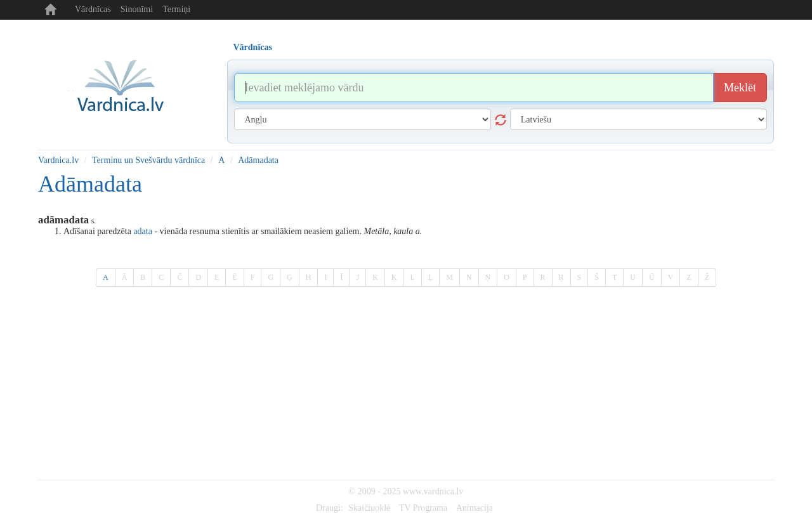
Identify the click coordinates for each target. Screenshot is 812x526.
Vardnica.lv (58, 160)
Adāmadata (258, 160)
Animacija (475, 508)
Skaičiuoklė (369, 508)
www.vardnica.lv (433, 491)
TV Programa (423, 508)
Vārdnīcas (93, 9)
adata (143, 231)
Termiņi (176, 9)
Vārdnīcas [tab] (253, 47)
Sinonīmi (137, 9)
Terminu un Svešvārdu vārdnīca (148, 160)
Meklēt (740, 88)
